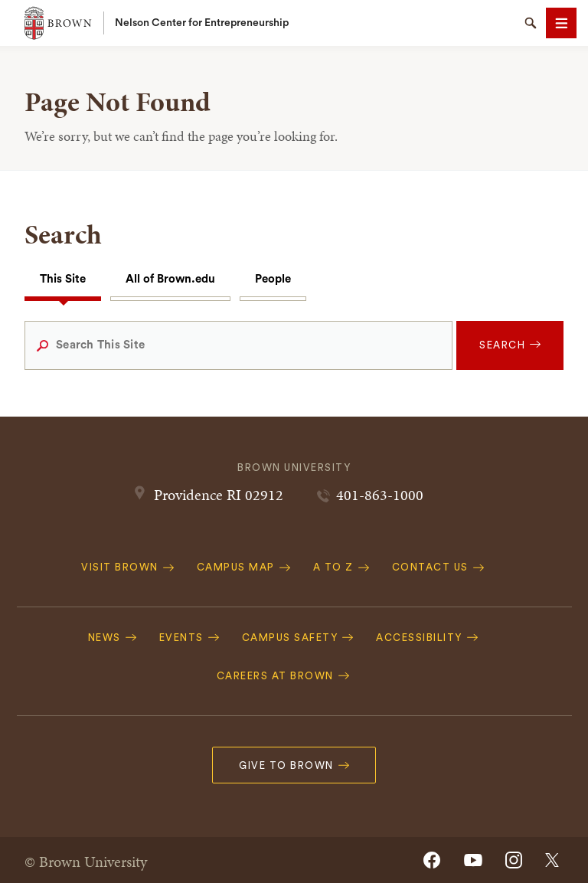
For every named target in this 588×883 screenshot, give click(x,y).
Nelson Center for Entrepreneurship (202, 23)
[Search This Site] (238, 345)
